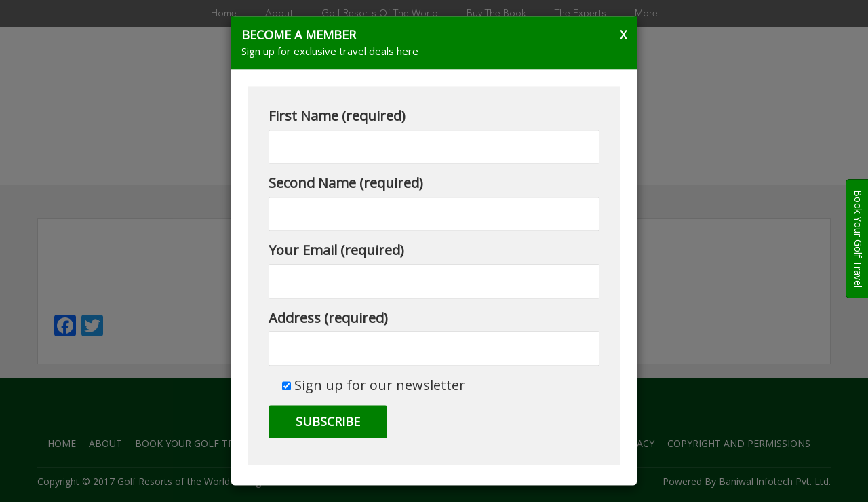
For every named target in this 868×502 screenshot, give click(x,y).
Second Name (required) (434, 203)
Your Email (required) (434, 270)
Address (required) (434, 337)
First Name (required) (434, 136)
